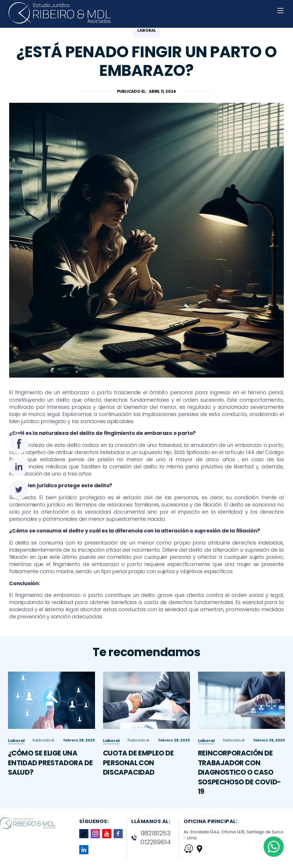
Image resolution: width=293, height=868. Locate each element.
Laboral (16, 743)
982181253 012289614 (151, 838)
